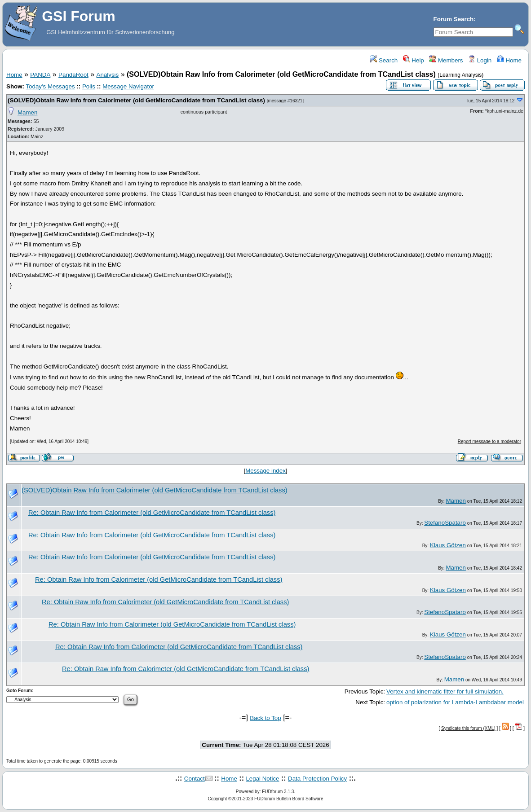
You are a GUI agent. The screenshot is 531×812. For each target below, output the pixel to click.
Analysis (108, 75)
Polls (89, 86)
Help (414, 60)
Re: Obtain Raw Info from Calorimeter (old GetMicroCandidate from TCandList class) (152, 513)
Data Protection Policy (317, 779)
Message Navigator (128, 86)
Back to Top (265, 718)
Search (384, 60)
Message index (265, 471)
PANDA (40, 75)
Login (480, 60)
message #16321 (285, 101)
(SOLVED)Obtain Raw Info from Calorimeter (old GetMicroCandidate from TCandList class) (136, 100)
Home (509, 60)
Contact (195, 779)
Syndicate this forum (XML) (468, 728)
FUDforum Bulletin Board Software (289, 799)
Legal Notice (262, 779)
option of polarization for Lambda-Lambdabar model (455, 702)
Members (446, 60)
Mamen (27, 112)
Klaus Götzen (448, 545)
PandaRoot (73, 75)
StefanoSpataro (445, 523)
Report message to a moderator (489, 441)
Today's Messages (50, 86)
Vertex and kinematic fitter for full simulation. (445, 691)
